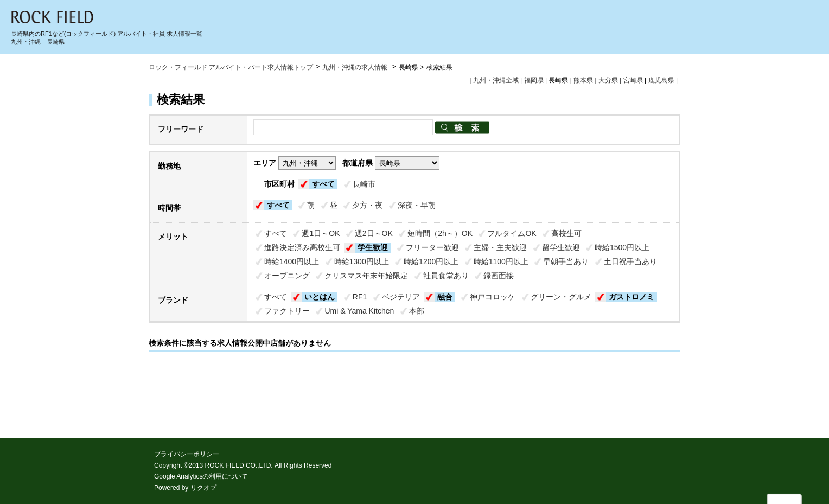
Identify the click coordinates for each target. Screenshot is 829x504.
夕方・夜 (367, 205)
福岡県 (534, 80)
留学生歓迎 (561, 247)
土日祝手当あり (630, 261)
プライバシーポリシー (187, 454)
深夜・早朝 (417, 205)
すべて (323, 184)
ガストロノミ (632, 297)
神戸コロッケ (493, 297)
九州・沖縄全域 (496, 80)
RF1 (360, 297)
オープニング (287, 276)
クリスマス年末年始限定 (366, 276)
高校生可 (566, 233)
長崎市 (364, 184)
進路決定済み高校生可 (302, 247)
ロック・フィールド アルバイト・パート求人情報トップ (231, 67)
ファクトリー (287, 311)
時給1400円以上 (292, 261)
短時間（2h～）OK (440, 233)
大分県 (608, 80)
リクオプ (203, 488)
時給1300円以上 (362, 261)
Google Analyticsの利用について (201, 476)
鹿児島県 (661, 80)
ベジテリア (401, 297)
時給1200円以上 (431, 261)
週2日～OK (374, 233)
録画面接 (499, 276)
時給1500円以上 (622, 247)
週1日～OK (321, 233)
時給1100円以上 (501, 261)
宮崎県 (633, 80)
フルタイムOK (512, 233)
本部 (417, 311)
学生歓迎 (373, 247)
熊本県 (583, 80)
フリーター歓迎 (432, 247)
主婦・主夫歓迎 (500, 247)
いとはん (320, 297)
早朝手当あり (566, 261)
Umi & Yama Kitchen (359, 311)
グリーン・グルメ (561, 297)
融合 (445, 297)
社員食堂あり (446, 276)
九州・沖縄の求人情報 (356, 67)
